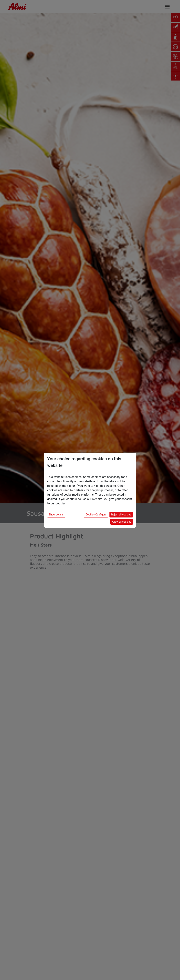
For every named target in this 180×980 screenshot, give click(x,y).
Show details (56, 515)
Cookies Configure (96, 515)
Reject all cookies (121, 515)
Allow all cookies (122, 522)
